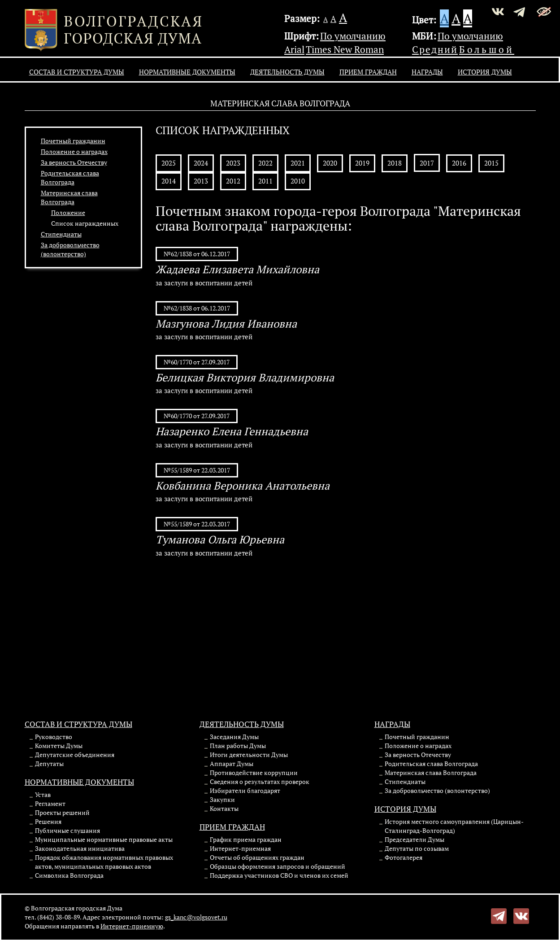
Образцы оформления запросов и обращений (278, 866)
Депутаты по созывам (417, 848)
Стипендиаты (61, 234)
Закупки (222, 799)
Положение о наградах (74, 151)
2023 (233, 163)
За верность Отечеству (74, 162)
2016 (459, 163)
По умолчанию (353, 36)
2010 (298, 181)
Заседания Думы (234, 737)
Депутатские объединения (75, 755)
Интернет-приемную (132, 926)
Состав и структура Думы (77, 72)
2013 (201, 181)
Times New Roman (345, 49)
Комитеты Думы (59, 746)
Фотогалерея (404, 857)
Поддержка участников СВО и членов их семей (279, 875)
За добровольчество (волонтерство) (70, 249)
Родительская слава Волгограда (70, 177)
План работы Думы (238, 746)
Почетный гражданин (73, 141)
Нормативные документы (187, 72)
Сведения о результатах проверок (260, 781)
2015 (491, 163)
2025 (169, 163)
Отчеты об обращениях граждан (257, 857)
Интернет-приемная (240, 848)
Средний (435, 49)
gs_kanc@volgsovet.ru (196, 917)
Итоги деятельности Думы (249, 755)
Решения (48, 821)
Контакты (224, 808)
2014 (169, 181)
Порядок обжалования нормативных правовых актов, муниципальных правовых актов (104, 862)
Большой (487, 49)
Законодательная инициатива (80, 848)
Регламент (50, 803)
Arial (294, 49)
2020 (330, 163)
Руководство (54, 737)
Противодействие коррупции (254, 772)
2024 (201, 163)
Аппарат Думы (232, 764)
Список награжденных (85, 223)
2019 (362, 163)
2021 (298, 163)
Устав (43, 794)
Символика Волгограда (69, 875)
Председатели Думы (415, 839)
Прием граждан (368, 72)
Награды (427, 72)
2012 (233, 181)
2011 (265, 181)
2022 (265, 163)
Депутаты (49, 764)
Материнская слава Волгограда (69, 197)
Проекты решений (62, 812)
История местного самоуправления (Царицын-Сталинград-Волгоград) (454, 826)
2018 (395, 163)
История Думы (485, 72)
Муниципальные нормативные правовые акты (104, 839)
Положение (68, 212)
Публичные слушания (67, 830)
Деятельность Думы (287, 72)
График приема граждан (246, 839)
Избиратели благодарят (245, 790)
